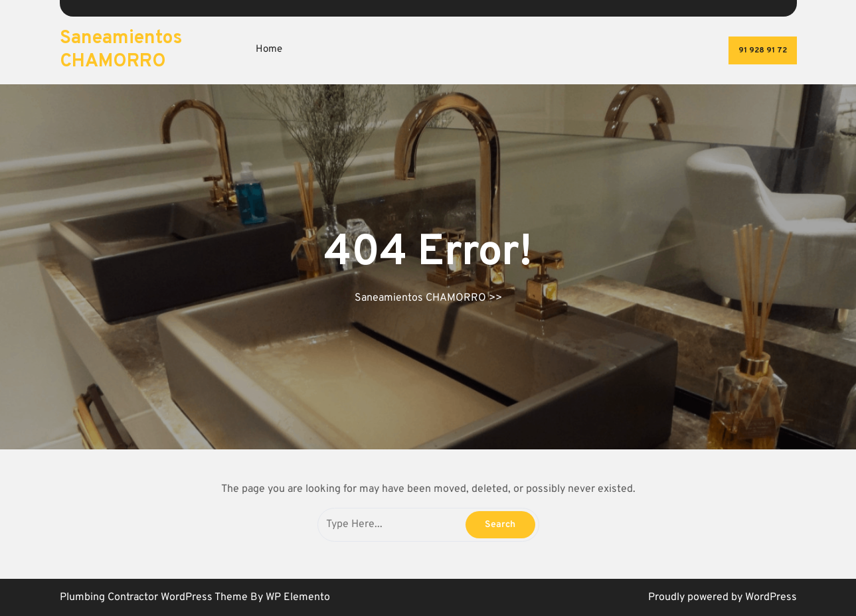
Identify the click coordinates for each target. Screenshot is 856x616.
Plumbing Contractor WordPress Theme (155, 597)
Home (269, 49)
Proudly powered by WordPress (723, 597)
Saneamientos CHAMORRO (121, 50)
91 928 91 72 (763, 50)
